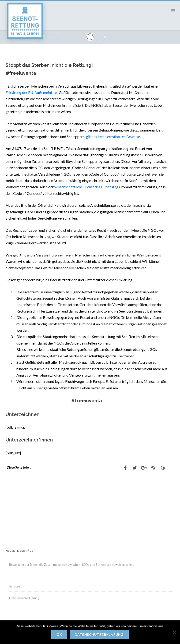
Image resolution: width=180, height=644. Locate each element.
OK (59, 635)
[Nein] (174, 632)
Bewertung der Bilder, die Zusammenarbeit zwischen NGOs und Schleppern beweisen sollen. (72, 565)
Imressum (16, 586)
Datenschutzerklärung (24, 598)
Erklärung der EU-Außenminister (32, 92)
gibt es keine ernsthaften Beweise (113, 137)
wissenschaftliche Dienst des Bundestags (87, 187)
